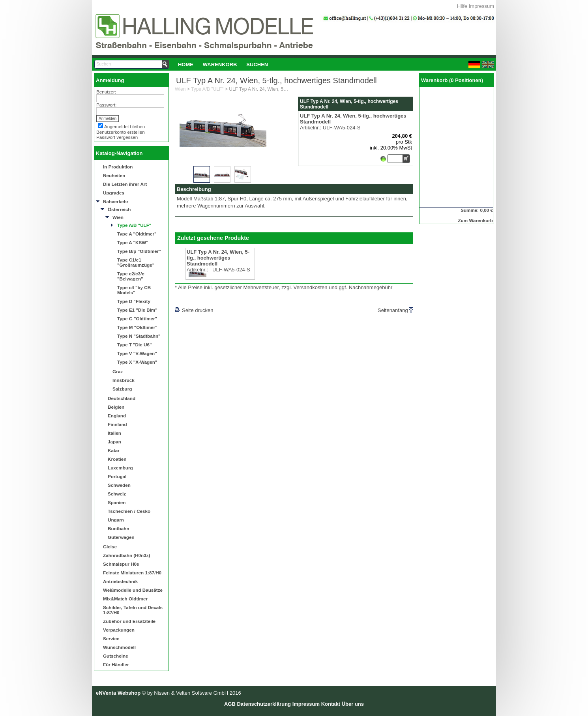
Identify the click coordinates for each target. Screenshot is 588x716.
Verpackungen (119, 630)
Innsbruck (124, 380)
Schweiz (117, 494)
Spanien (117, 502)
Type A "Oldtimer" (137, 234)
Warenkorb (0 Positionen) (452, 80)
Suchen (257, 64)
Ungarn (116, 520)
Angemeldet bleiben (125, 126)
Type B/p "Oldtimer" (139, 251)
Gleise (110, 547)
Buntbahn (119, 528)
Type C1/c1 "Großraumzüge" (136, 262)
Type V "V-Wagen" (137, 353)
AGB (230, 704)
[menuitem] (186, 64)
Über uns (353, 704)
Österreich (119, 209)
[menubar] (223, 64)
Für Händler (116, 665)
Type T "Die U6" (135, 345)
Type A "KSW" (133, 242)
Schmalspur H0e (121, 564)
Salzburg (122, 389)
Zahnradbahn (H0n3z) (126, 555)
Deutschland (122, 398)
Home (186, 64)
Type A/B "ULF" (134, 225)
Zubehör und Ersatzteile (129, 621)
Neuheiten (114, 175)
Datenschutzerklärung (264, 704)
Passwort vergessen (117, 137)
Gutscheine (116, 656)
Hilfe (462, 6)
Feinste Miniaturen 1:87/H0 (132, 573)
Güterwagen (121, 537)
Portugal (117, 476)
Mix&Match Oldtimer (125, 599)
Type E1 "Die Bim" (137, 310)
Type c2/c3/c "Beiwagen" (131, 276)
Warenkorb (220, 64)
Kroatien (117, 459)
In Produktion (118, 167)
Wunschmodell (119, 647)
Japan (114, 442)
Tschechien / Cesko (129, 511)
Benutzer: (106, 92)
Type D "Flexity (134, 301)
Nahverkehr (116, 201)
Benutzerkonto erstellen (121, 132)
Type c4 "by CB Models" (134, 290)
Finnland (117, 424)
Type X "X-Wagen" (137, 362)
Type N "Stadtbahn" (139, 336)
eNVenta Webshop (118, 693)
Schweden (119, 485)
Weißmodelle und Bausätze (133, 590)
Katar (114, 450)
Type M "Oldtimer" (137, 327)
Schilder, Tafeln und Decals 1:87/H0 (133, 610)
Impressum (481, 6)
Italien (114, 433)
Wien (118, 217)
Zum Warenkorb (475, 220)
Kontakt (331, 704)
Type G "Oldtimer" (137, 319)
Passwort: (106, 105)
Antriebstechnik (120, 581)
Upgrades (114, 193)
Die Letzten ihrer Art (125, 184)
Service (111, 638)
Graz (118, 371)
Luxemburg (120, 468)
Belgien (116, 407)
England (117, 416)
